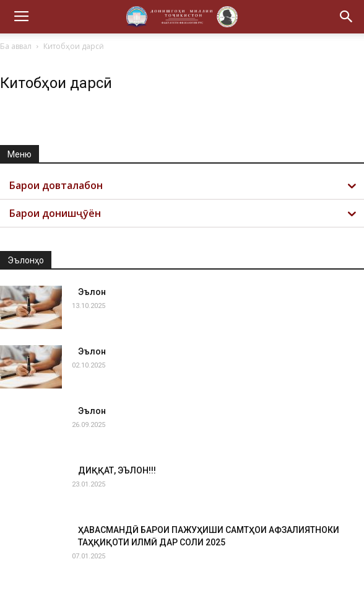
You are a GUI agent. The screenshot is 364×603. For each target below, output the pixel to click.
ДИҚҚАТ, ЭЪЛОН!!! (117, 470)
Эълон (92, 292)
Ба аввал (16, 46)
